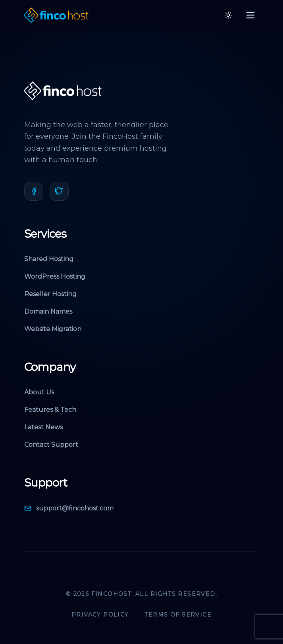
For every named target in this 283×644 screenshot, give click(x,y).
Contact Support (51, 445)
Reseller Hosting (50, 294)
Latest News (43, 427)
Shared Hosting (49, 259)
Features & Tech (50, 410)
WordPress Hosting (55, 276)
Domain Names (48, 311)
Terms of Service (178, 615)
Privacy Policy (100, 615)
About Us (39, 392)
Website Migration (53, 329)
